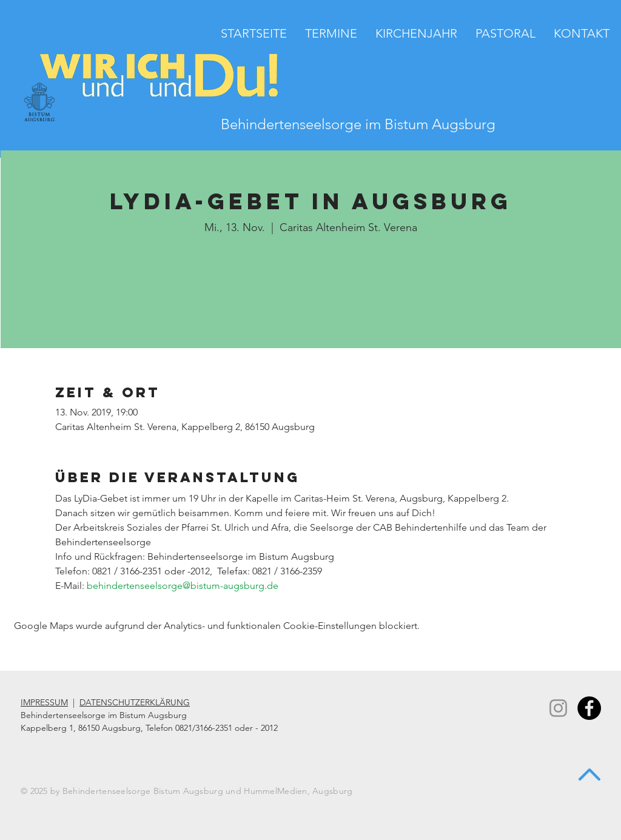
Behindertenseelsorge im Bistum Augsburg (358, 124)
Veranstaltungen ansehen (311, 294)
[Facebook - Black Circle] (589, 708)
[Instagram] (558, 708)
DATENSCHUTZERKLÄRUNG (135, 702)
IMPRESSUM (44, 702)
